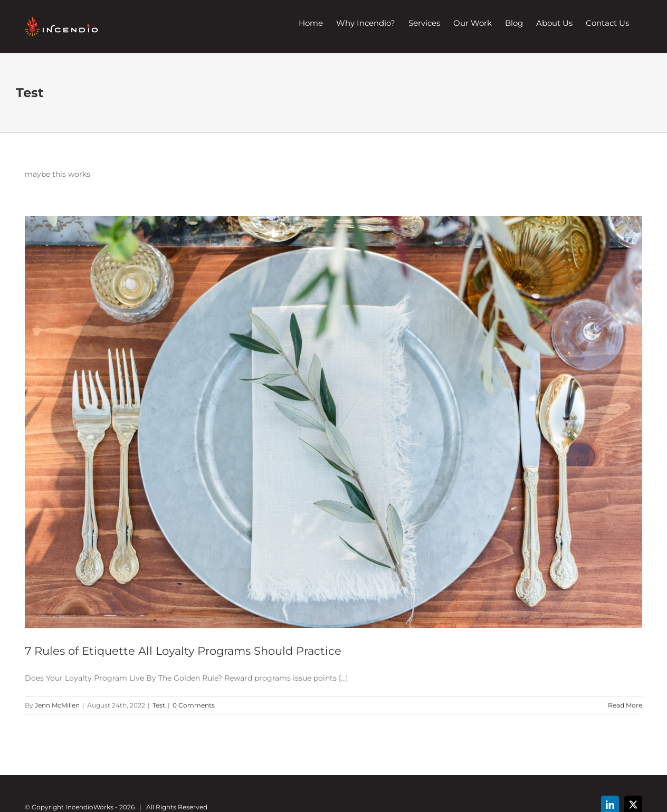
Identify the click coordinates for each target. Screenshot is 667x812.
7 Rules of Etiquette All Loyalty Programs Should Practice (183, 651)
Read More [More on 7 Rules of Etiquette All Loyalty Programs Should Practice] (625, 705)
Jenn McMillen (57, 705)
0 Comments (194, 705)
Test (159, 705)
